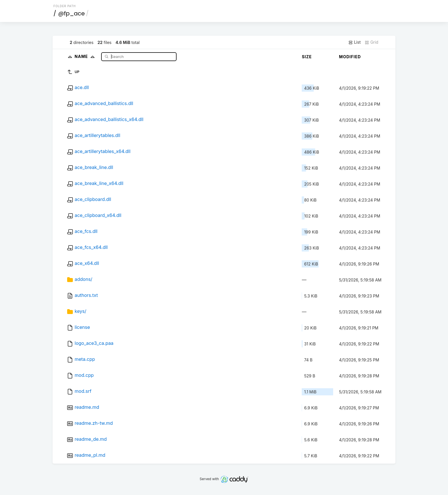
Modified (350, 57)
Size (307, 57)
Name (86, 56)
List (354, 42)
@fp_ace (72, 13)
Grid (371, 42)
